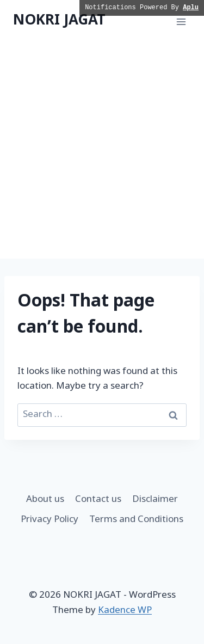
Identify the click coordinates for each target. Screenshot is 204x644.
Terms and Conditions (136, 520)
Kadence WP (125, 611)
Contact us (98, 500)
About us (45, 500)
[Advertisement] (102, 151)
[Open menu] (181, 22)
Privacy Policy (50, 520)
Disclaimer (155, 500)
